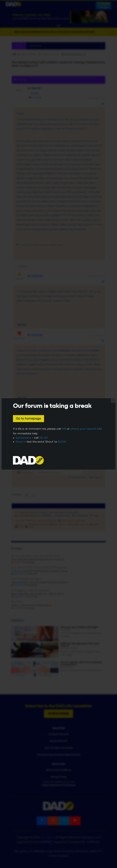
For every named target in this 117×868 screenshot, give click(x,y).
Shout (20, 442)
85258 (62, 442)
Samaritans (23, 438)
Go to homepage (28, 419)
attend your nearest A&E (86, 429)
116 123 (43, 438)
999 (64, 429)
